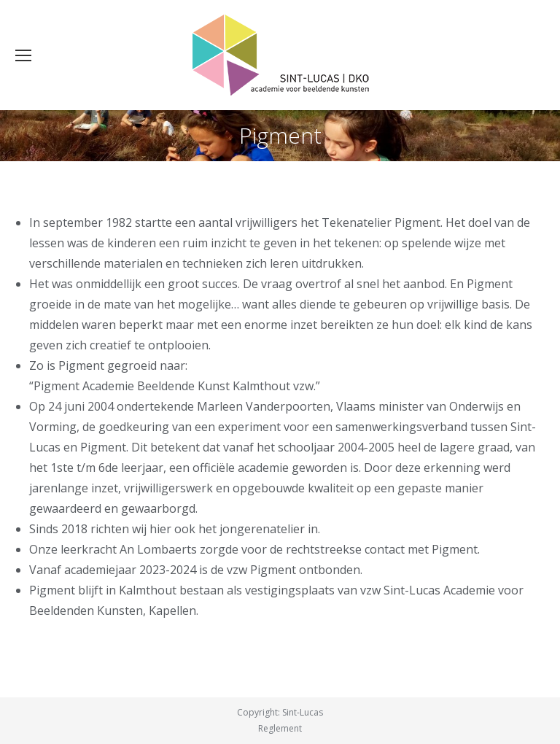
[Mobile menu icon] (23, 55)
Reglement (280, 728)
